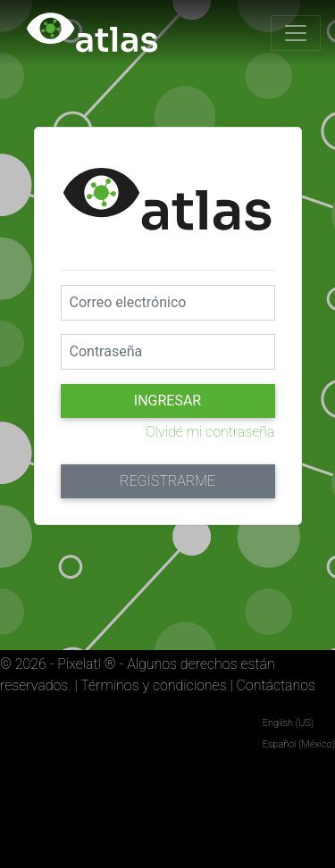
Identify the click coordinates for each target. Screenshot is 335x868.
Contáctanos (276, 685)
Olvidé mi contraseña (210, 432)
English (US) (288, 723)
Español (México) (299, 744)
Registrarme (167, 481)
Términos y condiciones (153, 685)
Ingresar (167, 401)
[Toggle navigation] (296, 33)
